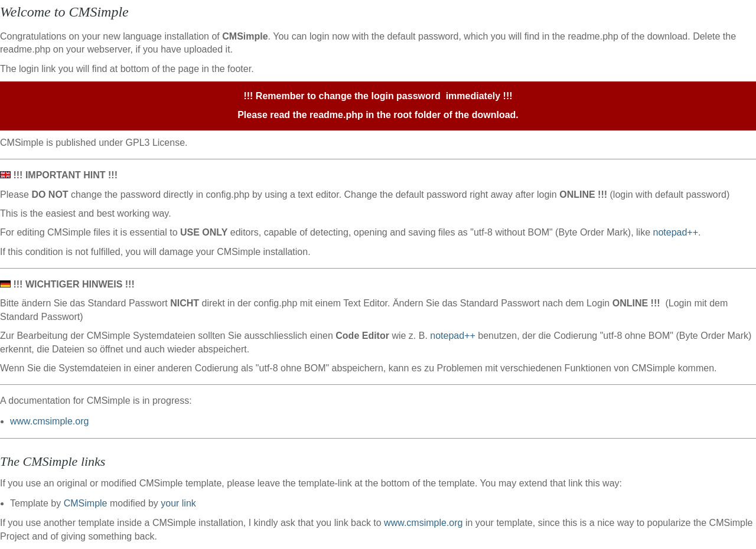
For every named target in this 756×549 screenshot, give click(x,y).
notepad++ (675, 232)
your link (178, 503)
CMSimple (86, 503)
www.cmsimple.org (49, 421)
